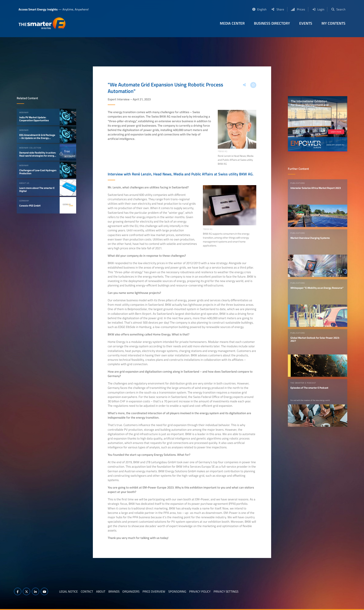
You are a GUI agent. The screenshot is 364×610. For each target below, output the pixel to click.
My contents (333, 23)
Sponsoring (177, 591)
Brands (114, 591)
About (101, 591)
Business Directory (272, 23)
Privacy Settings (226, 591)
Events (306, 23)
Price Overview (154, 591)
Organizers (131, 591)
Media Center (232, 23)
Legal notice (68, 591)
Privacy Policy (200, 591)
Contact (87, 591)
